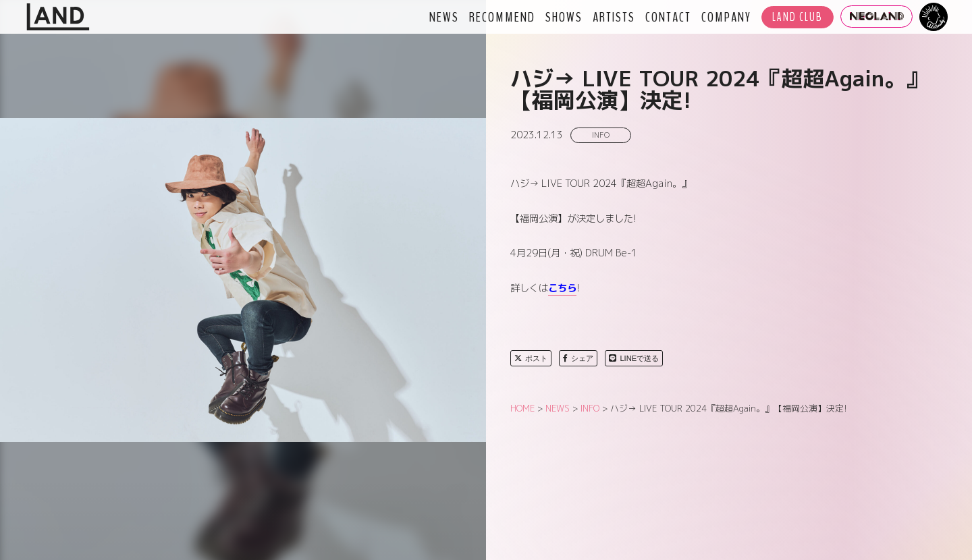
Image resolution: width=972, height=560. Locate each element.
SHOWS (564, 17)
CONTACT (668, 17)
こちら (562, 288)
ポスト (531, 358)
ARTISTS (614, 17)
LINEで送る (634, 358)
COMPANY (726, 17)
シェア (578, 358)
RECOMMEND (502, 17)
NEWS (444, 17)
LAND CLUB (798, 17)
